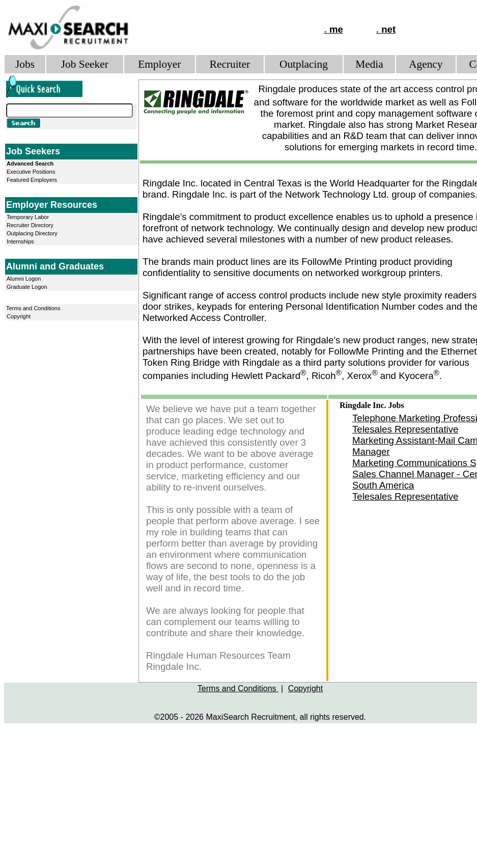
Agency (426, 64)
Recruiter (230, 64)
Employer (159, 64)
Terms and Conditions (33, 308)
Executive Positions (31, 172)
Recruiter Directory (30, 225)
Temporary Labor (28, 217)
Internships (20, 241)
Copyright (19, 316)
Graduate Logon (27, 287)
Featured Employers (32, 180)
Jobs (25, 64)
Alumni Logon (24, 279)
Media (369, 64)
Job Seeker (85, 64)
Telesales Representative (405, 429)
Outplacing (304, 64)
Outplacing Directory (32, 233)
